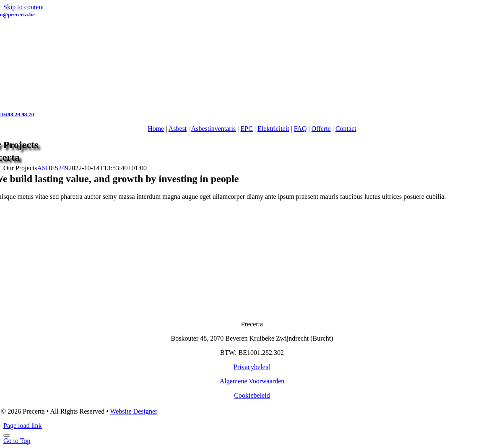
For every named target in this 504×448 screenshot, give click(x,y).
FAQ (300, 129)
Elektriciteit (273, 129)
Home (156, 129)
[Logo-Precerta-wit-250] (252, 310)
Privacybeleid (252, 367)
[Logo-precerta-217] (252, 107)
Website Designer (134, 411)
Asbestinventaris (214, 129)
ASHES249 (53, 168)
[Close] (7, 435)
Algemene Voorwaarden (252, 381)
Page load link (23, 426)
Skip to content (24, 7)
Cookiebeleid (252, 395)
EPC (247, 129)
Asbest (178, 129)
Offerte (321, 129)
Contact (346, 129)
